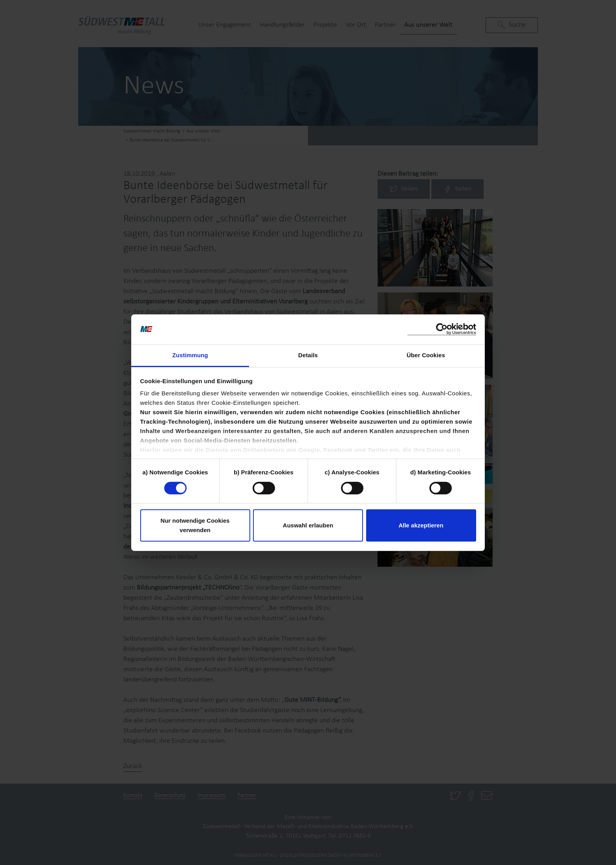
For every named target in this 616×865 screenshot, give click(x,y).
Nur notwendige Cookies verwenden (195, 525)
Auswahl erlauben (308, 525)
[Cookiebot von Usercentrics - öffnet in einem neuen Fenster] (442, 329)
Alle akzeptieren (421, 525)
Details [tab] (308, 355)
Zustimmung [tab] (190, 355)
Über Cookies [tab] (426, 355)
